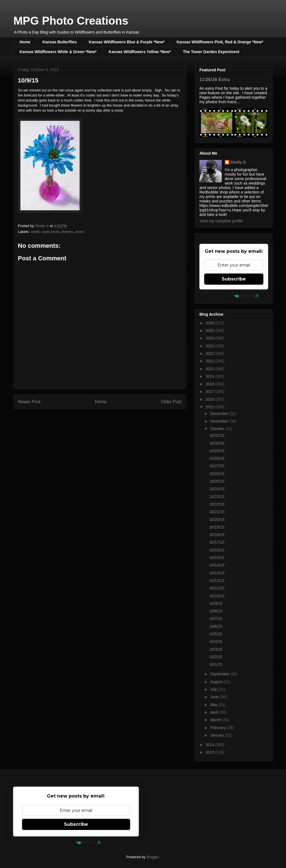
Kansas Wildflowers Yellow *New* (140, 52)
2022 (210, 353)
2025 (210, 331)
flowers (67, 232)
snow (79, 232)
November (220, 421)
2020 (210, 369)
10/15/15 (217, 558)
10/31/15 (217, 435)
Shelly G (238, 162)
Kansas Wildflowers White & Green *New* (58, 52)
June (215, 697)
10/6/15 (216, 626)
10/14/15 (217, 565)
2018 (210, 384)
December (220, 414)
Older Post (171, 402)
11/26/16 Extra (215, 79)
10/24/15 (217, 489)
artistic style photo (45, 232)
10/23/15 (217, 497)
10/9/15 (216, 603)
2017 (210, 391)
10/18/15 (217, 535)
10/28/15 (217, 458)
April (214, 712)
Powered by (234, 296)
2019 (210, 376)
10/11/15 (217, 588)
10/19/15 (217, 527)
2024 (210, 338)
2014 (210, 745)
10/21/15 (217, 512)
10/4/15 (216, 641)
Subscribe (234, 279)
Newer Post (29, 402)
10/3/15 (216, 649)
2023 (210, 346)
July (214, 689)
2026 (210, 323)
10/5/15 (216, 634)
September (220, 674)
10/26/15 (217, 474)
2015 (210, 407)
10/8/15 (216, 611)
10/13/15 (217, 573)
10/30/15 (217, 443)
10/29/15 (217, 451)
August (217, 682)
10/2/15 (216, 657)
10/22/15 (217, 504)
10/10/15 (217, 596)
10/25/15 (217, 481)
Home (25, 42)
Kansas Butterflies (60, 42)
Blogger (152, 857)
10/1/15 (216, 664)
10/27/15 (217, 466)
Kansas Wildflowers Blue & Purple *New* (127, 42)
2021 (210, 361)
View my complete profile (221, 221)
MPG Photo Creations (71, 21)
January (218, 735)
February (218, 728)
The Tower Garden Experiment (211, 52)
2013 (210, 752)
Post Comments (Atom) (111, 420)
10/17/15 (217, 542)
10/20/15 (217, 520)
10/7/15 (216, 619)
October (218, 429)
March (216, 720)
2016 (210, 399)
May (214, 705)
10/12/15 (217, 581)
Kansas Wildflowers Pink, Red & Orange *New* (220, 42)
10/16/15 (217, 550)
